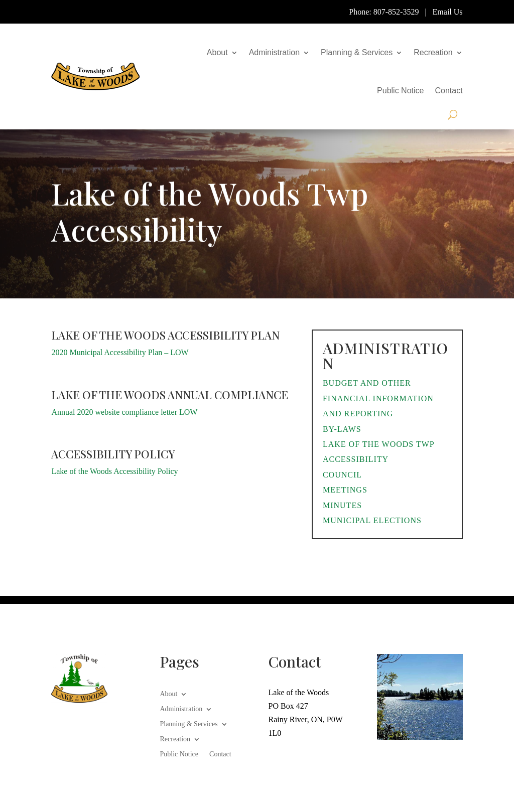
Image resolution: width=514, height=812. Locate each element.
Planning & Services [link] (357, 52)
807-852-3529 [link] (396, 12)
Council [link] (342, 475)
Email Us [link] (448, 12)
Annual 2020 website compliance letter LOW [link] (124, 412)
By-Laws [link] (342, 429)
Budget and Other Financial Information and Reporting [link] (378, 398)
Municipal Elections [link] (372, 520)
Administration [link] (274, 52)
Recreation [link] (433, 52)
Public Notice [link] (400, 91)
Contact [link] (448, 91)
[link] (95, 76)
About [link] (217, 52)
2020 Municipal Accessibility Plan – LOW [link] (120, 352)
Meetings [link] (345, 490)
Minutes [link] (342, 505)
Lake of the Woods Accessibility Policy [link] (114, 471)
